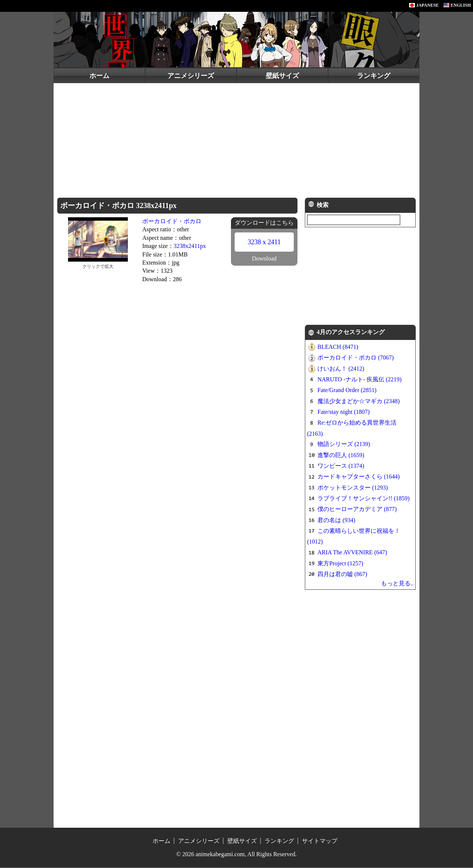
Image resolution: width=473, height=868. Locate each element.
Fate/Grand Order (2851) (347, 391)
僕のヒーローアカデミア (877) (357, 510)
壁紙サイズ (282, 76)
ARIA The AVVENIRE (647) (352, 553)
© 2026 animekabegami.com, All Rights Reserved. (236, 855)
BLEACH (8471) (338, 348)
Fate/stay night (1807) (343, 413)
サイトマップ (320, 842)
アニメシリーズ (191, 76)
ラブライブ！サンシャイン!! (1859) (363, 499)
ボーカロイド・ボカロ (172, 221)
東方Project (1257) (340, 564)
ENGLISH (457, 5)
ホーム (99, 76)
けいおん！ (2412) (341, 369)
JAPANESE (424, 5)
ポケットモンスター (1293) (353, 488)
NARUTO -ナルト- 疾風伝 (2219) (360, 380)
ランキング (374, 76)
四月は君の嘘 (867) (342, 575)
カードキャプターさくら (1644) (359, 478)
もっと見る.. (397, 584)
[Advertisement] (236, 139)
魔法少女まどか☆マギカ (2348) (359, 402)
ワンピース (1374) (341, 467)
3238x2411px (190, 246)
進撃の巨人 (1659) (341, 456)
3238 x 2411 (264, 242)
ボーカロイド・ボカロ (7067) (356, 359)
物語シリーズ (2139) (344, 445)
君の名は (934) (336, 521)
